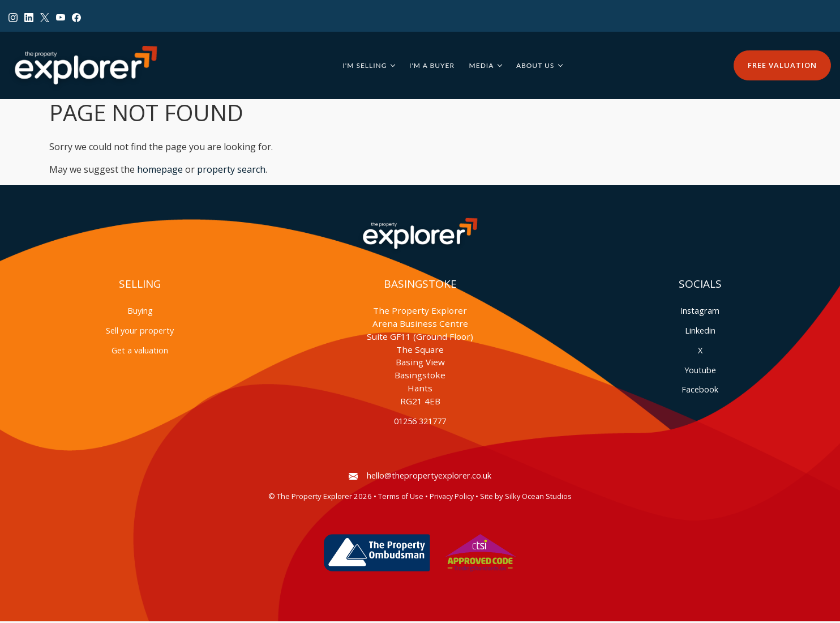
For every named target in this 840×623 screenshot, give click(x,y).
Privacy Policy (452, 498)
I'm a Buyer (435, 66)
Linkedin (700, 332)
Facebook (700, 391)
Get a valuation (140, 352)
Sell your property (140, 332)
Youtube (700, 372)
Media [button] (484, 66)
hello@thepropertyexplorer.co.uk (420, 477)
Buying (140, 312)
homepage (160, 172)
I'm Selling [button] (367, 66)
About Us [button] (537, 66)
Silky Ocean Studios (538, 498)
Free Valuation (782, 66)
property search (231, 172)
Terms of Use (401, 498)
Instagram (700, 312)
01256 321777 (420, 423)
